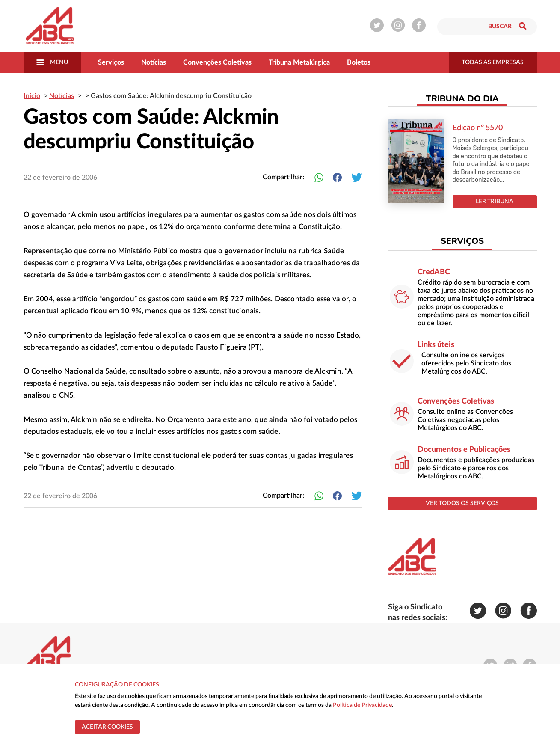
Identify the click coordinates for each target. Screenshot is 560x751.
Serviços (111, 62)
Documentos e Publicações (464, 450)
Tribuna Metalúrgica (299, 62)
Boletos (359, 62)
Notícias (154, 62)
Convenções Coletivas (217, 62)
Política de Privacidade (362, 705)
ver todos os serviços (462, 503)
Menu (52, 62)
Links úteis (436, 345)
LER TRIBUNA (495, 202)
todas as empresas (493, 62)
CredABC (434, 272)
